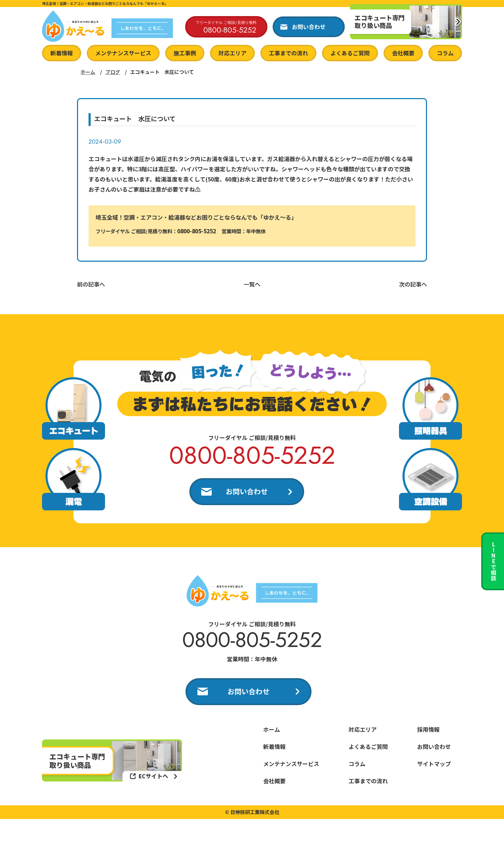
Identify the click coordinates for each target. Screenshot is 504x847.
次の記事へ (413, 284)
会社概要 (403, 53)
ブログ (113, 72)
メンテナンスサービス (123, 53)
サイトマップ (434, 764)
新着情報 (62, 53)
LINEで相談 (493, 561)
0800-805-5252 (197, 231)
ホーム (88, 72)
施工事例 (185, 53)
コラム (445, 53)
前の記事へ (91, 284)
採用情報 (428, 729)
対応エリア (232, 53)
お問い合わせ (247, 491)
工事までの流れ (288, 53)
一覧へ (252, 284)
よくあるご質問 (350, 53)
